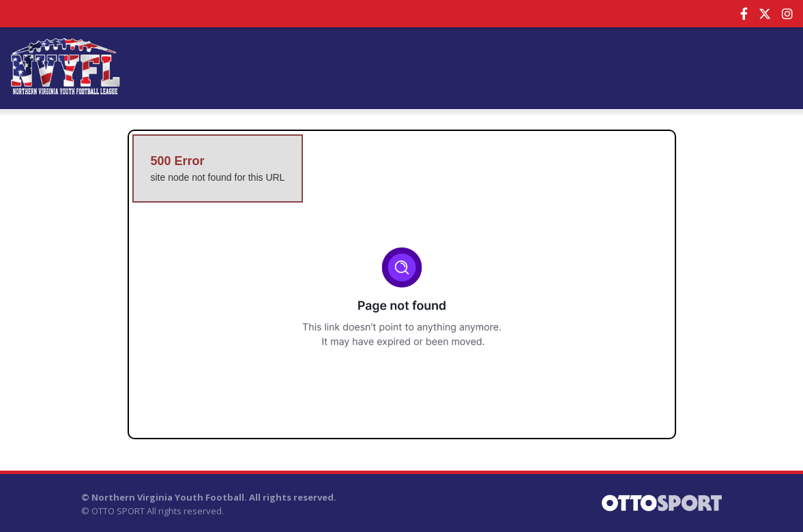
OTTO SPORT (118, 511)
